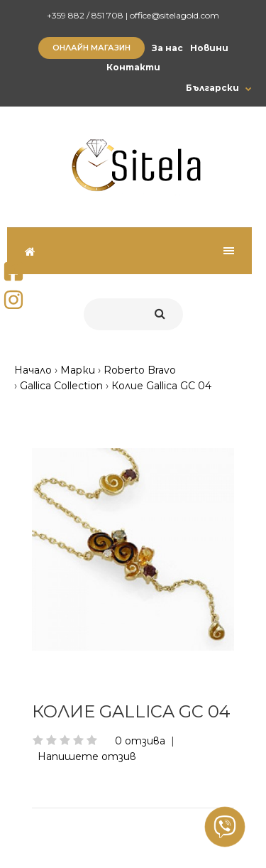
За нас (167, 48)
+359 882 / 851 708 (85, 15)
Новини (209, 48)
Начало (33, 370)
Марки (78, 370)
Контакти (133, 67)
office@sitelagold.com (174, 15)
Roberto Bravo (140, 370)
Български (212, 88)
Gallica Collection (61, 386)
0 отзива (140, 741)
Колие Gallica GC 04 (161, 386)
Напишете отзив (87, 756)
